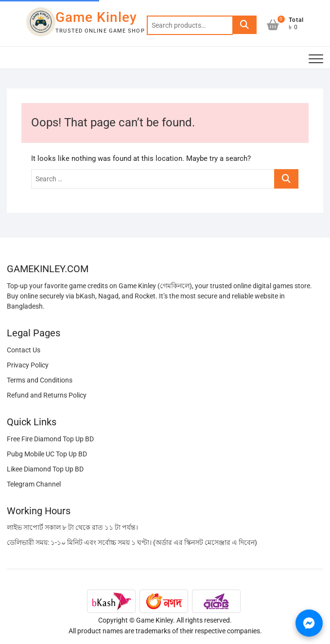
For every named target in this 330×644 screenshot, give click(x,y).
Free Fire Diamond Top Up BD (50, 439)
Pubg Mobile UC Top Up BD (47, 454)
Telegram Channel (34, 484)
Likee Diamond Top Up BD (45, 469)
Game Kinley (96, 17)
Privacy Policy (28, 365)
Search (244, 25)
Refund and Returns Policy (47, 395)
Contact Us (24, 350)
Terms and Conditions (40, 380)
